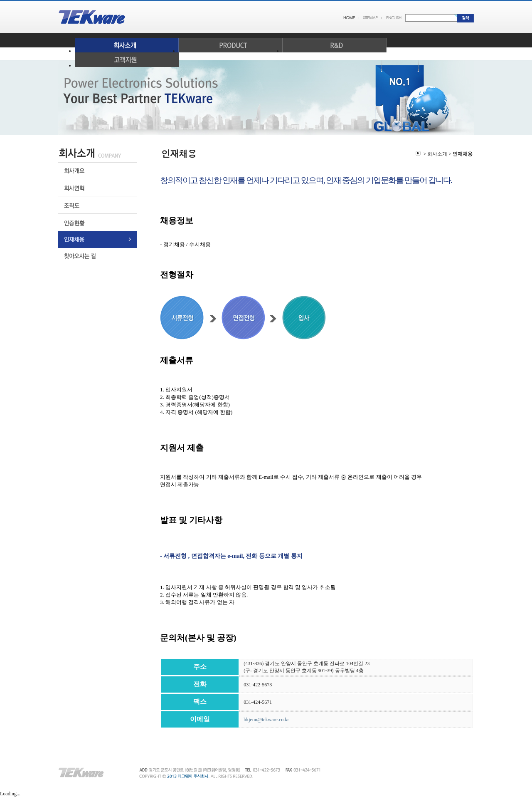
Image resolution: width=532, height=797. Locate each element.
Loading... (10, 794)
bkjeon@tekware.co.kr (266, 720)
